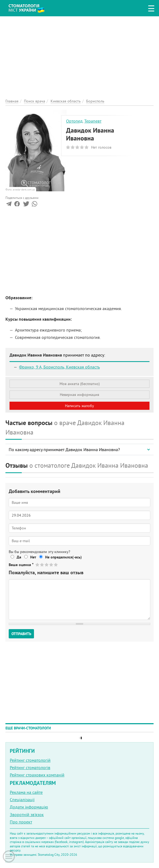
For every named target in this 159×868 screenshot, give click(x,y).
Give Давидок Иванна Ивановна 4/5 (52, 565)
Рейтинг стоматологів (30, 767)
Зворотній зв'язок (27, 814)
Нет (33, 557)
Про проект (21, 822)
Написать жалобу (79, 406)
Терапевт (93, 121)
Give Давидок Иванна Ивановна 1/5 (38, 565)
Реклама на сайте (26, 792)
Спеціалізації (22, 800)
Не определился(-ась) (63, 557)
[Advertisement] (79, 54)
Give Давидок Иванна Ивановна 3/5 (47, 565)
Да (19, 557)
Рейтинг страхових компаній (37, 775)
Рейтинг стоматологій (30, 760)
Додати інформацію (29, 807)
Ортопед (74, 121)
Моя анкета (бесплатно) (80, 384)
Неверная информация (79, 395)
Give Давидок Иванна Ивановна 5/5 (56, 565)
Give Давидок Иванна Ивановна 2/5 (42, 565)
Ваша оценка (21, 565)
